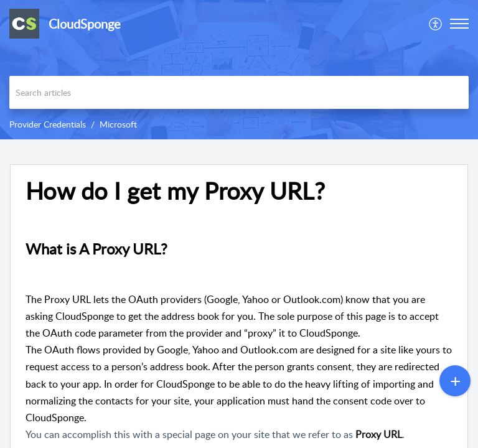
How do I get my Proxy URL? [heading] (175, 191)
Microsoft (118, 124)
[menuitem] (436, 24)
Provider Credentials (48, 124)
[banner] (239, 70)
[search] (239, 92)
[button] (436, 24)
